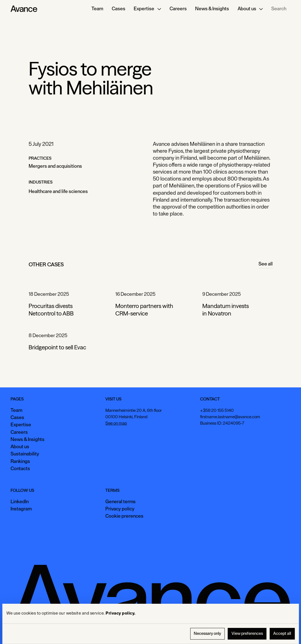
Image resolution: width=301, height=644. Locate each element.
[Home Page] (24, 9)
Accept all (282, 634)
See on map (116, 424)
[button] (147, 9)
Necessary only (207, 634)
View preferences (247, 634)
